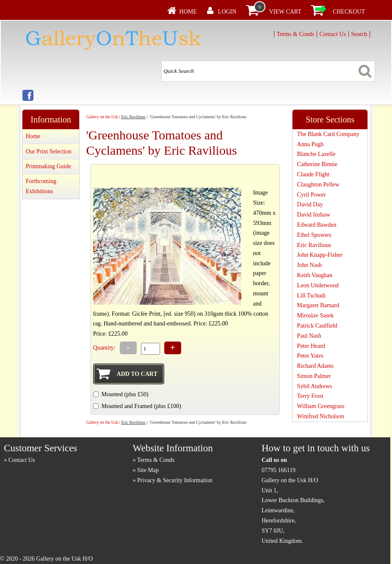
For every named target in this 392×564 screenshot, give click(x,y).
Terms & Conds (295, 34)
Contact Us (333, 34)
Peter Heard (311, 346)
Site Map (148, 470)
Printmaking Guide (48, 166)
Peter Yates (310, 356)
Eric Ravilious (133, 117)
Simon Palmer (314, 376)
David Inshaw (314, 215)
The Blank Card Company (328, 134)
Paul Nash (309, 336)
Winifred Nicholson (321, 416)
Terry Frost (310, 396)
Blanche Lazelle (316, 154)
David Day (310, 204)
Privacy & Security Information (175, 480)
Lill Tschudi (312, 296)
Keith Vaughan (315, 275)
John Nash (310, 265)
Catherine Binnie (317, 164)
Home (188, 12)
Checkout (349, 12)
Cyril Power (312, 195)
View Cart (285, 12)
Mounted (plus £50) (125, 394)
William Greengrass (321, 406)
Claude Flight (313, 174)
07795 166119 (279, 470)
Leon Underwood (318, 285)
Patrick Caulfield (317, 326)
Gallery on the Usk (102, 117)
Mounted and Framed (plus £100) (141, 406)
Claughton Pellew (318, 185)
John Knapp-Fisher (320, 255)
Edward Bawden (317, 225)
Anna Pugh (311, 144)
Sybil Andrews (315, 386)
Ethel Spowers (314, 235)
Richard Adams (316, 366)
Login (227, 12)
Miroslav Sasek (316, 315)
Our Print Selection (49, 151)
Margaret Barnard (318, 305)
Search (359, 34)
